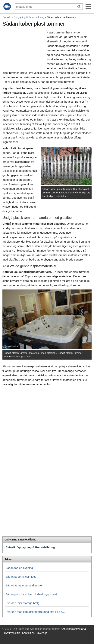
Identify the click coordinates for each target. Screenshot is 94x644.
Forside (7, 17)
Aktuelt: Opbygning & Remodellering (30, 547)
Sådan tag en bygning (19, 568)
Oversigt (42, 633)
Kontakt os (28, 633)
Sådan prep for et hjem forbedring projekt (31, 594)
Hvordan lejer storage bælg (22, 603)
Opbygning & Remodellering (29, 17)
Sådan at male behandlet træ (24, 585)
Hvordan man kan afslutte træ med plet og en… (35, 612)
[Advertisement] (24, 50)
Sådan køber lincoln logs (21, 577)
